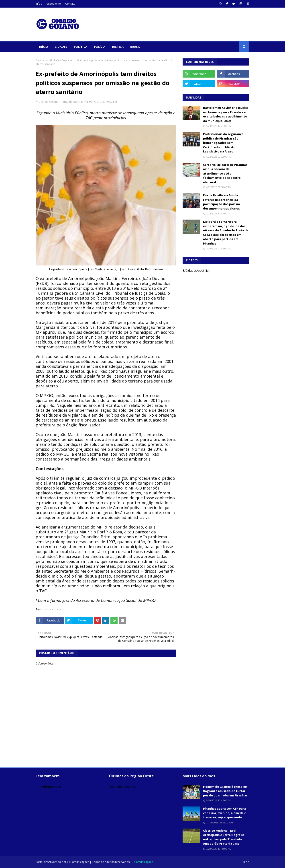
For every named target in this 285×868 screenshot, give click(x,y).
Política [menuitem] (81, 47)
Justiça (49, 609)
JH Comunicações (78, 862)
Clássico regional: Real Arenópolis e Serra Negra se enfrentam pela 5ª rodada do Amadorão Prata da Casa (225, 837)
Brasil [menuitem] (135, 47)
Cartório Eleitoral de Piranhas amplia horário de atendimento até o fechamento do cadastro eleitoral (225, 173)
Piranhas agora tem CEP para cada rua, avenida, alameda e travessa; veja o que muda (225, 813)
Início (39, 4)
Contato (70, 4)
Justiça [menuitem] (118, 47)
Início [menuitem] (44, 47)
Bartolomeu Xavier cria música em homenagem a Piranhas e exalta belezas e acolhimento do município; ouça (226, 114)
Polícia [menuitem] (100, 47)
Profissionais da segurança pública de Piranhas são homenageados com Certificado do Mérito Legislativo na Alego (223, 143)
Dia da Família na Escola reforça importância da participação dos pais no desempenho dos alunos (222, 202)
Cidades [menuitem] (61, 47)
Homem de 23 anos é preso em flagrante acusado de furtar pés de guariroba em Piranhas (225, 791)
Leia (57, 60)
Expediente (54, 4)
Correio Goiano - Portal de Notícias (61, 102)
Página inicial (44, 60)
